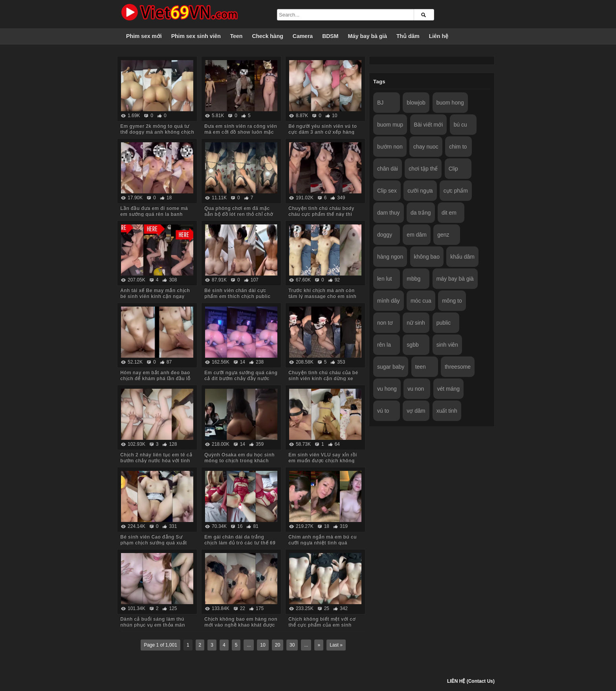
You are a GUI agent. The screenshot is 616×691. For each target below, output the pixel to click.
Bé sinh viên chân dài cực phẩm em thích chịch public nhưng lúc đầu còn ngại (237, 296)
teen (421, 367)
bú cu (460, 125)
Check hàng (267, 36)
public (444, 323)
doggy (385, 235)
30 (292, 645)
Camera (303, 36)
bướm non (390, 147)
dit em (449, 213)
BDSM (330, 36)
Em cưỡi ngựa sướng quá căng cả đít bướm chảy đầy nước (241, 376)
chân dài (388, 169)
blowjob (416, 103)
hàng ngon (390, 257)
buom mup (390, 125)
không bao (427, 257)
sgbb (412, 345)
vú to (383, 411)
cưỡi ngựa (420, 191)
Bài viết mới (429, 125)
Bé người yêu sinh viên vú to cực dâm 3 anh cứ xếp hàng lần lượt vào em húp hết (323, 132)
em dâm (417, 235)
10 (263, 645)
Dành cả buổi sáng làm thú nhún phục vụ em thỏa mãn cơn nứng (153, 625)
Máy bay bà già (367, 36)
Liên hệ (439, 36)
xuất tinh (447, 411)
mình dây (389, 301)
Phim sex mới (144, 36)
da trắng (421, 213)
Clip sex (387, 191)
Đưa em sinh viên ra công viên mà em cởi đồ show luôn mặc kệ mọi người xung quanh (241, 132)
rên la (384, 345)
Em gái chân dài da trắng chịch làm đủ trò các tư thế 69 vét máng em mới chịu (240, 543)
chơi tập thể (423, 169)
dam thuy (389, 213)
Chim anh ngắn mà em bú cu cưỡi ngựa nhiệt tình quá (323, 540)
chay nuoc (426, 147)
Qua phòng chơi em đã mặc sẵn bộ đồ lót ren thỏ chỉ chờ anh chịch (238, 214)
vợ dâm (416, 411)
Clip (453, 169)
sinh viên (447, 345)
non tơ (385, 323)
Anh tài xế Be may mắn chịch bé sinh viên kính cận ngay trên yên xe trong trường (155, 296)
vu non (416, 389)
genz (443, 235)
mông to (452, 301)
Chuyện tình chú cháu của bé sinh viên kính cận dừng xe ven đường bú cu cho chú (323, 379)
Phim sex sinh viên (196, 36)
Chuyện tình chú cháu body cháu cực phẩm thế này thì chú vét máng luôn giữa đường (325, 214)
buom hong (450, 103)
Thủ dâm (408, 36)
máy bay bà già (455, 279)
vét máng (449, 389)
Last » (336, 645)
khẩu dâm (462, 257)
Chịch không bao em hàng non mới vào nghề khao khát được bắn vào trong (241, 625)
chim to (458, 147)
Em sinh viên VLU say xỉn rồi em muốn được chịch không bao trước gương (323, 461)
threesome (458, 367)
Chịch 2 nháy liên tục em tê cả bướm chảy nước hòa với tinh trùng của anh (156, 461)
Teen (236, 36)
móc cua (421, 301)
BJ (380, 103)
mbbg (413, 279)
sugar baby (391, 367)
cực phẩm (456, 191)
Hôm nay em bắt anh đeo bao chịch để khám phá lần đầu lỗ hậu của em (155, 379)
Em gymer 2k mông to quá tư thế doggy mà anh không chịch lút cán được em (157, 132)
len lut (384, 279)
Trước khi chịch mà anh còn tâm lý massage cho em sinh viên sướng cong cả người (322, 296)
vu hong (387, 389)
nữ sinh (416, 323)
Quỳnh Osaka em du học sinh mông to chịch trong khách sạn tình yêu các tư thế (239, 461)
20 (278, 645)
